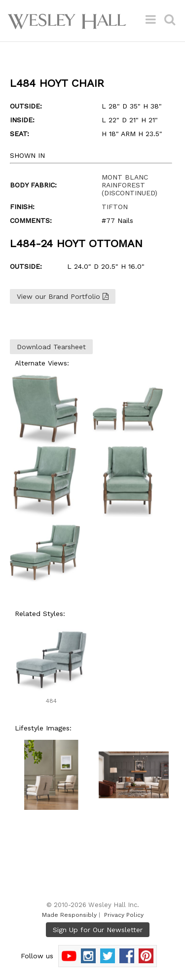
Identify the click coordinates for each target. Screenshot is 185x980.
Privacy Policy (124, 915)
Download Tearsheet (51, 347)
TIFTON (115, 207)
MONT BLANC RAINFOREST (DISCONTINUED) (129, 185)
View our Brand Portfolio (63, 296)
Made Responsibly (69, 915)
